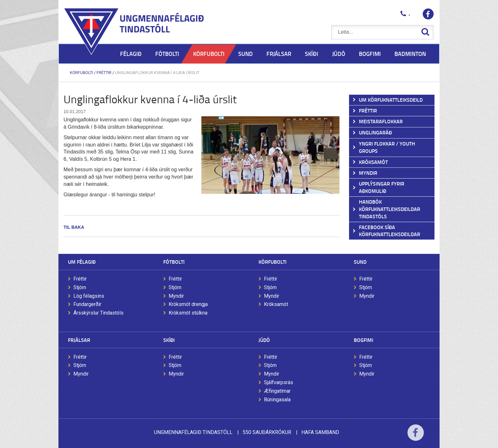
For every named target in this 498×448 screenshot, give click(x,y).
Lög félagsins (89, 296)
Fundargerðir (87, 304)
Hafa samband (320, 432)
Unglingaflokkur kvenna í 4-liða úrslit (157, 73)
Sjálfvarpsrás (279, 382)
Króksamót (276, 304)
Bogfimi (363, 340)
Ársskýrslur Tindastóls (98, 313)
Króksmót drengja (188, 304)
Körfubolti (81, 73)
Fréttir (104, 73)
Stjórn (80, 287)
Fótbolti (174, 262)
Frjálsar (79, 340)
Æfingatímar (277, 391)
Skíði (169, 340)
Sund (360, 262)
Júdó (264, 340)
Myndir (176, 296)
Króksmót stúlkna (188, 313)
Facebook (416, 437)
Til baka (74, 227)
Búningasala (277, 400)
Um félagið (82, 262)
